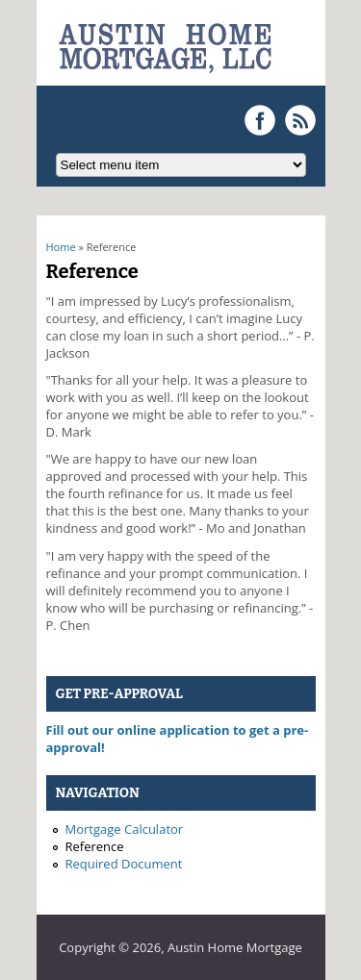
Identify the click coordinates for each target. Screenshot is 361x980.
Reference (95, 846)
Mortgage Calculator (125, 829)
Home (61, 247)
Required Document (124, 864)
